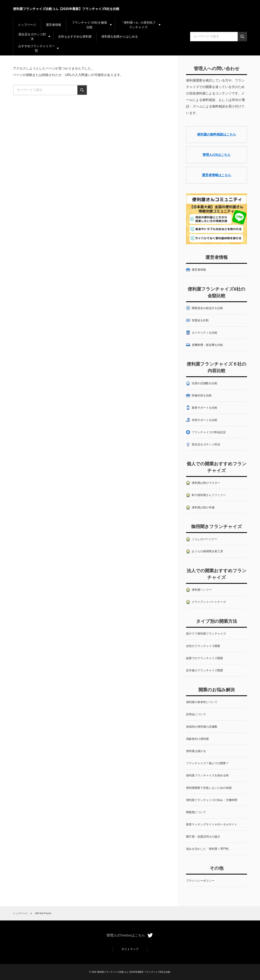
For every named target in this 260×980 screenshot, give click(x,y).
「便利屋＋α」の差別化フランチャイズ (138, 25)
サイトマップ (130, 949)
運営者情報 (54, 25)
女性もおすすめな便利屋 (75, 36)
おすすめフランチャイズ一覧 (37, 48)
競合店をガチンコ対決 (32, 37)
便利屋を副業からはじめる (120, 36)
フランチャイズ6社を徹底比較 (89, 25)
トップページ (27, 25)
